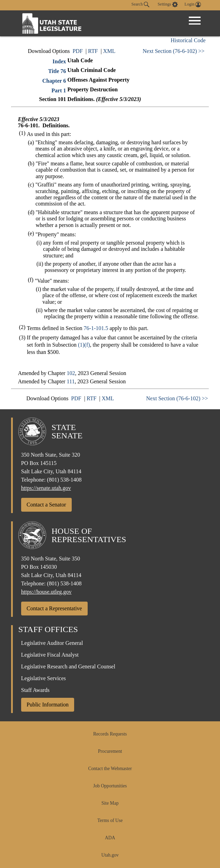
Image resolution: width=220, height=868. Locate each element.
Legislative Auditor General (52, 643)
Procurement (110, 751)
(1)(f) (84, 345)
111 (71, 381)
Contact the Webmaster (110, 769)
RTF (93, 51)
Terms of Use (110, 820)
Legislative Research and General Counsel (68, 666)
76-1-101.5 (96, 328)
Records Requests (110, 734)
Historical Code (188, 40)
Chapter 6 (54, 81)
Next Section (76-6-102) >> (174, 51)
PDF (77, 51)
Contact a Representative (54, 608)
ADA (110, 838)
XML (109, 51)
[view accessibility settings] (168, 4)
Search (140, 4)
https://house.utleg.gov (46, 592)
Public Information (48, 705)
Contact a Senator (46, 505)
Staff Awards (35, 690)
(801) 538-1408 (64, 480)
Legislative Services (43, 678)
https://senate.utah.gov (46, 488)
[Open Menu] (195, 21)
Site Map (110, 803)
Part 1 (59, 90)
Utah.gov (110, 855)
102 (71, 373)
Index (59, 61)
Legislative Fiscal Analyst (50, 655)
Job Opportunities (110, 786)
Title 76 (57, 71)
